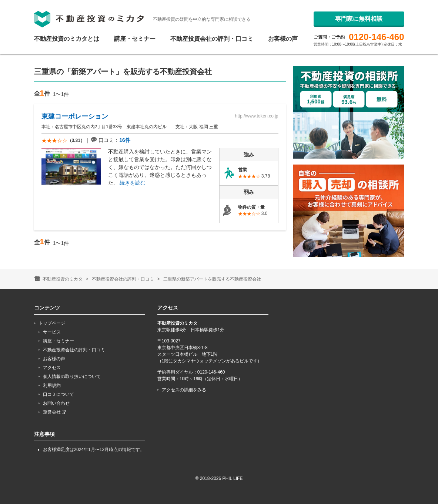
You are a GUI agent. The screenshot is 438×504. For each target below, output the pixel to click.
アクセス (52, 368)
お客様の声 (283, 39)
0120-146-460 (376, 16)
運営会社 (54, 412)
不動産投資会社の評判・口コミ (212, 39)
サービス (52, 332)
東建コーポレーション (75, 116)
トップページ (52, 323)
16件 (125, 140)
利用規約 (52, 385)
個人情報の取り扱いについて (72, 377)
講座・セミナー (135, 39)
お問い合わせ (56, 403)
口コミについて (58, 394)
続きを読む (133, 183)
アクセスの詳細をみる (184, 390)
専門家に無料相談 (359, 36)
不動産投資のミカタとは (67, 39)
